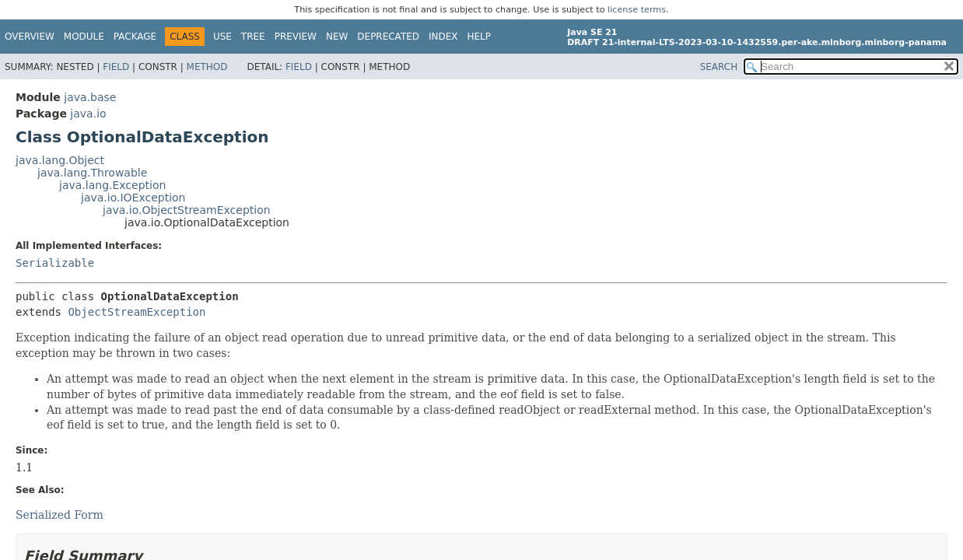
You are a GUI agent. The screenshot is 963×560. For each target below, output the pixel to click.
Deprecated (388, 37)
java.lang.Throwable (92, 173)
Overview (30, 37)
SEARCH (719, 67)
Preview (296, 37)
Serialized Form (60, 515)
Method (207, 67)
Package (135, 37)
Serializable (55, 263)
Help (480, 37)
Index (443, 37)
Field (116, 67)
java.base (90, 97)
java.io (88, 114)
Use (222, 37)
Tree (253, 37)
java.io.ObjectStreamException (187, 210)
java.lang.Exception (112, 185)
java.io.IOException (133, 198)
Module (84, 37)
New (337, 37)
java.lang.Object (60, 160)
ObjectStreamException (137, 312)
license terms (637, 10)
